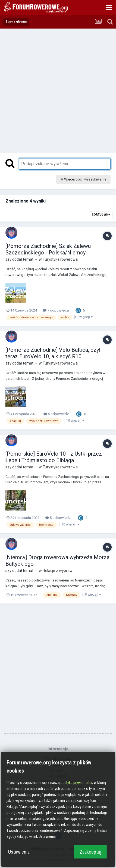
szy (8, 259)
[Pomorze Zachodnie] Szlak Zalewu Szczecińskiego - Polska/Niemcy (48, 249)
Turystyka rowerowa (60, 259)
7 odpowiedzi (56, 310)
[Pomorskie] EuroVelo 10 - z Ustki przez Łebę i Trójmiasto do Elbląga (54, 457)
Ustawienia (19, 852)
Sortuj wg (101, 215)
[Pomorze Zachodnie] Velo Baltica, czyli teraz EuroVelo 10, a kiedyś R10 (54, 353)
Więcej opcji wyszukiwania (83, 179)
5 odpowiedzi (57, 414)
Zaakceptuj (90, 852)
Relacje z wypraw (58, 571)
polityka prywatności (76, 783)
